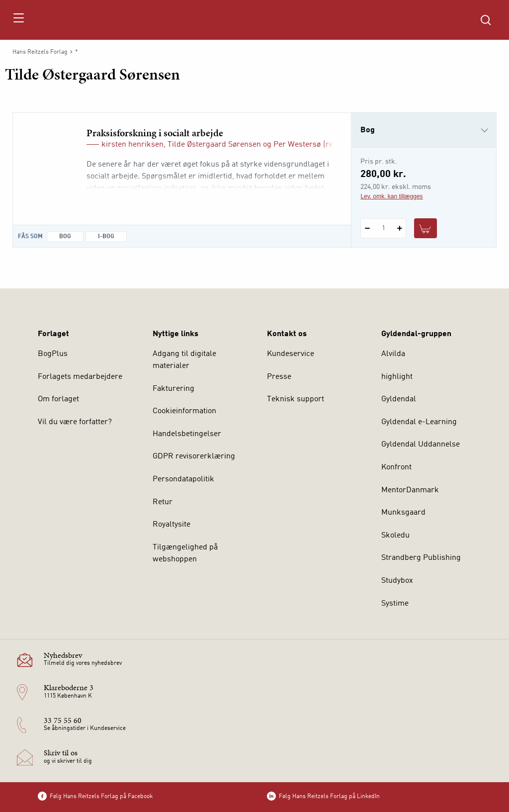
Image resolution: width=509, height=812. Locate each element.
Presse (279, 377)
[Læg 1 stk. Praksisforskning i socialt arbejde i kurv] (425, 228)
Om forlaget (58, 399)
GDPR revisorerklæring (194, 456)
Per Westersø (297, 145)
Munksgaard (403, 513)
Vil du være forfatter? (75, 422)
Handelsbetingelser (187, 434)
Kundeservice (291, 354)
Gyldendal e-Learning (419, 422)
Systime (395, 604)
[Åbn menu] (18, 20)
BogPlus (53, 354)
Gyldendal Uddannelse (421, 445)
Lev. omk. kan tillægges (391, 196)
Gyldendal (399, 399)
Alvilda (393, 354)
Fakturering (173, 389)
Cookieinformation (184, 411)
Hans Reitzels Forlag (40, 52)
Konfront (396, 467)
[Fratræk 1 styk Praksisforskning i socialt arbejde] (367, 228)
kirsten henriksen (132, 145)
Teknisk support (296, 399)
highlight (397, 377)
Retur (163, 502)
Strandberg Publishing (421, 558)
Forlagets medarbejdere (80, 377)
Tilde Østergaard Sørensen (214, 145)
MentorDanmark (410, 490)
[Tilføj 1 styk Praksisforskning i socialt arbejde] (399, 228)
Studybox (397, 581)
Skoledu (395, 536)
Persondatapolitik (183, 479)
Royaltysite (171, 525)
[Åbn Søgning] (486, 20)
